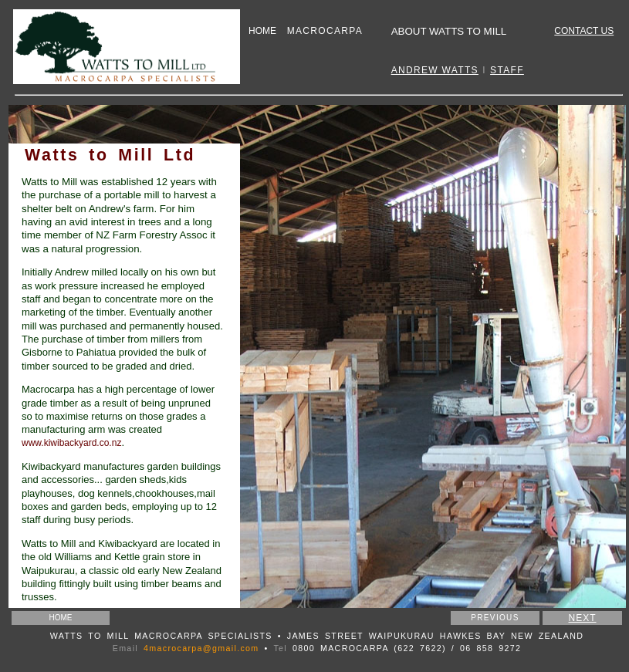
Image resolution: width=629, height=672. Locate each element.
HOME (262, 31)
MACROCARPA (325, 31)
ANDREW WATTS (435, 70)
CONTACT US (584, 31)
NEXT (582, 618)
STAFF (507, 70)
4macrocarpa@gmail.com (201, 648)
